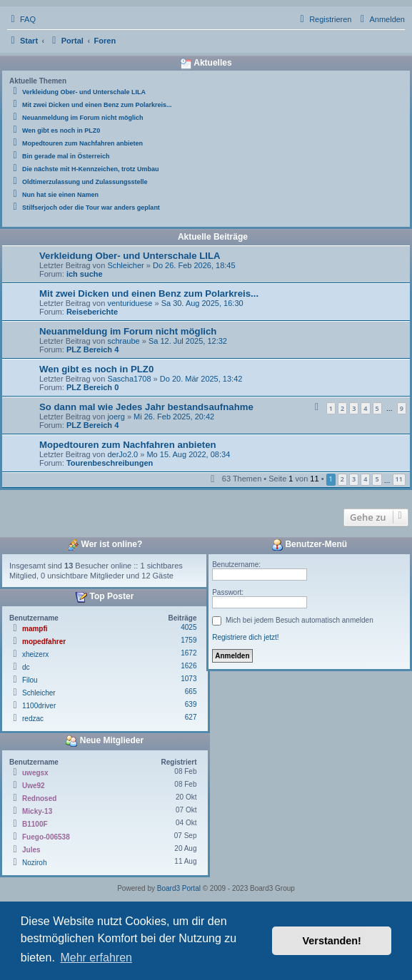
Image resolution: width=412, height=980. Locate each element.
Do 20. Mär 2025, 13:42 (201, 379)
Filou (30, 680)
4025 (189, 627)
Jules (31, 850)
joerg (116, 417)
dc (26, 667)
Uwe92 (34, 786)
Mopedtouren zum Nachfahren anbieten (128, 445)
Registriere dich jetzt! (245, 637)
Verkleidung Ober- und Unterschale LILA (130, 256)
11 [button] (399, 479)
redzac (33, 719)
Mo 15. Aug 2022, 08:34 (188, 454)
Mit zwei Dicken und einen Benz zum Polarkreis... (149, 294)
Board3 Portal (179, 888)
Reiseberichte (92, 312)
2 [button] (342, 479)
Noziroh (34, 863)
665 (191, 691)
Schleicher (125, 265)
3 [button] (354, 479)
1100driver (39, 706)
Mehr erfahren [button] (96, 958)
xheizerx (35, 654)
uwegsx (35, 773)
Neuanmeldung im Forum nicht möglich (128, 331)
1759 (189, 640)
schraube (123, 341)
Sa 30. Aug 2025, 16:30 (202, 303)
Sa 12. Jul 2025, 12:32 (188, 341)
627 (191, 717)
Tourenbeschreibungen (110, 463)
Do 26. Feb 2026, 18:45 (194, 265)
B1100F (35, 824)
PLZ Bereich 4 (92, 349)
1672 (189, 653)
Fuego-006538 (46, 837)
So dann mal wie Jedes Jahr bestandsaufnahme (146, 407)
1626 (189, 666)
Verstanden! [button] (332, 941)
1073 (189, 679)
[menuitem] (21, 19)
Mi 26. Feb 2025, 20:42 (174, 417)
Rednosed (39, 798)
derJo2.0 (122, 454)
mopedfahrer (44, 642)
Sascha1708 (129, 379)
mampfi (35, 629)
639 (191, 704)
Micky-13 (37, 811)
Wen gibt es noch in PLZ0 (96, 369)
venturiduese (130, 303)
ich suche (85, 274)
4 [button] (365, 479)
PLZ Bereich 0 (92, 387)
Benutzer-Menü (309, 545)
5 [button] (377, 479)
